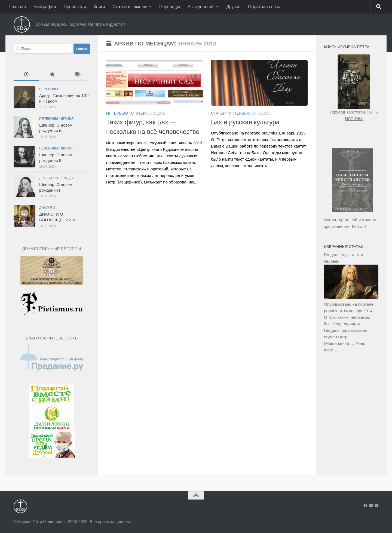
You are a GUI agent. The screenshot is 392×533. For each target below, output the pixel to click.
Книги (99, 7)
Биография (45, 7)
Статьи (139, 113)
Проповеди (75, 7)
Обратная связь (264, 7)
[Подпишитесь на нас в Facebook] (365, 506)
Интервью (117, 113)
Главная (18, 7)
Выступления (201, 7)
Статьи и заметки (130, 7)
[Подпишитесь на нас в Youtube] (371, 506)
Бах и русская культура (245, 122)
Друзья (233, 7)
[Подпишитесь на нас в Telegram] (377, 506)
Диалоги (47, 208)
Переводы (170, 7)
